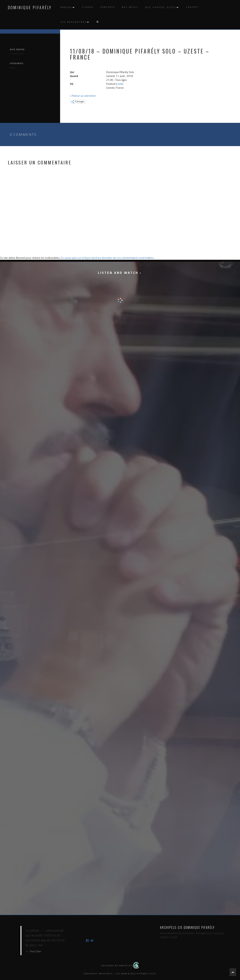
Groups (66, 7)
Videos (88, 7)
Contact (193, 7)
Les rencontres (73, 22)
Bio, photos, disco (161, 7)
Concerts (108, 7)
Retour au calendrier (84, 96)
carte (119, 84)
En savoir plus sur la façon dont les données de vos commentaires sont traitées (107, 258)
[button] (97, 22)
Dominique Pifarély (30, 7)
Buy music (130, 7)
